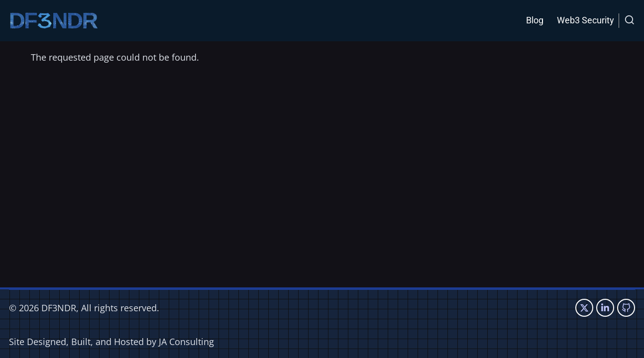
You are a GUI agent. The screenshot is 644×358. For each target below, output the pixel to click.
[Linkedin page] (605, 308)
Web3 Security (586, 20)
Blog (535, 20)
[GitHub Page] (626, 308)
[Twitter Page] (584, 308)
